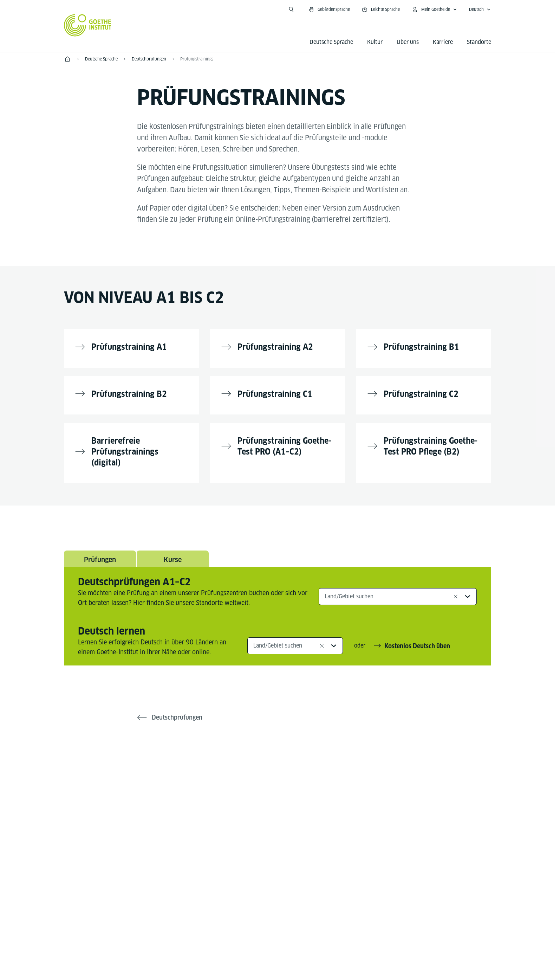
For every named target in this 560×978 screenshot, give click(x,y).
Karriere (443, 42)
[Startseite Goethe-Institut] (88, 25)
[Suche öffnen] (291, 9)
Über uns (408, 42)
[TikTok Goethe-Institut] (311, 775)
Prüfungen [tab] (100, 555)
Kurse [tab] (172, 555)
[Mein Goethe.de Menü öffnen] (434, 9)
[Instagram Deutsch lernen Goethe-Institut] (266, 775)
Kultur (375, 42)
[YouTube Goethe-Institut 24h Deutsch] (289, 775)
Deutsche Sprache (331, 42)
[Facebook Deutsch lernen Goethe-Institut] (244, 775)
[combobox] (398, 593)
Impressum (250, 967)
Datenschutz (293, 967)
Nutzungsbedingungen (350, 967)
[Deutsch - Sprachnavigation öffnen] (480, 9)
